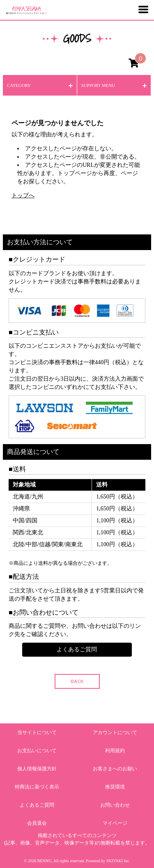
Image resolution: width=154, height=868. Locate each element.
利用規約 (115, 751)
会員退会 (37, 823)
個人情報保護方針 (37, 769)
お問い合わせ (115, 805)
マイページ (115, 823)
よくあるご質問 (77, 649)
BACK (77, 681)
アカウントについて (115, 732)
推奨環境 (115, 787)
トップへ (23, 195)
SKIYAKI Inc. (118, 861)
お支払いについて (37, 751)
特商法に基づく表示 (37, 787)
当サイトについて (37, 732)
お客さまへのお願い (115, 769)
